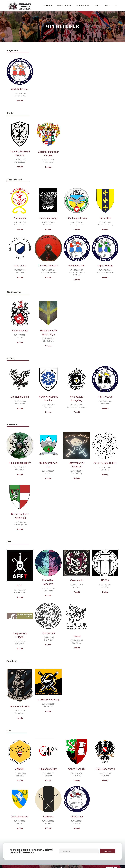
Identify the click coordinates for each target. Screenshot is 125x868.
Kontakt (107, 5)
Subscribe (108, 851)
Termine (97, 5)
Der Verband (47, 5)
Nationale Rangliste (83, 5)
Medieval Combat (64, 5)
